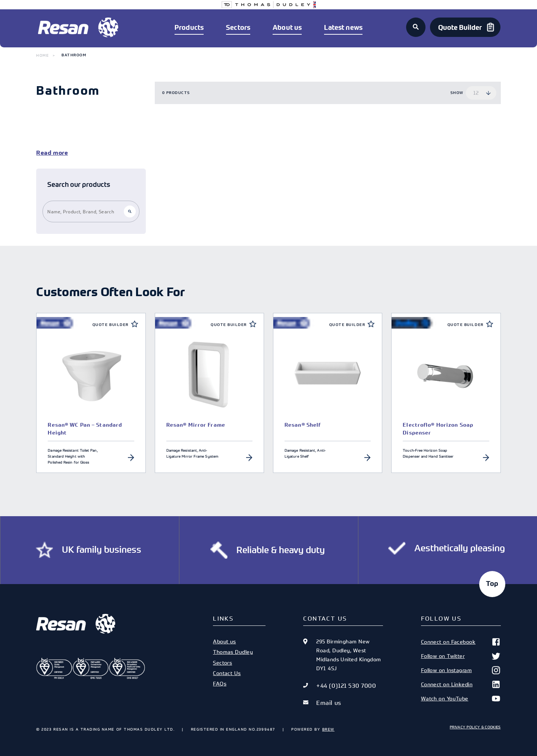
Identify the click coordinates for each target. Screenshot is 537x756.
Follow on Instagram (461, 670)
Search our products (79, 184)
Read (44, 153)
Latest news (343, 28)
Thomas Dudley (233, 652)
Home (43, 55)
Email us (329, 703)
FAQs (220, 683)
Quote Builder (111, 325)
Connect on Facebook (461, 642)
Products (189, 28)
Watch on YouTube (461, 699)
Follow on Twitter (461, 656)
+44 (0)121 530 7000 (346, 686)
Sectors (238, 28)
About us (287, 28)
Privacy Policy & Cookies (475, 727)
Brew (328, 729)
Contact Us (227, 673)
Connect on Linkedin (461, 684)
